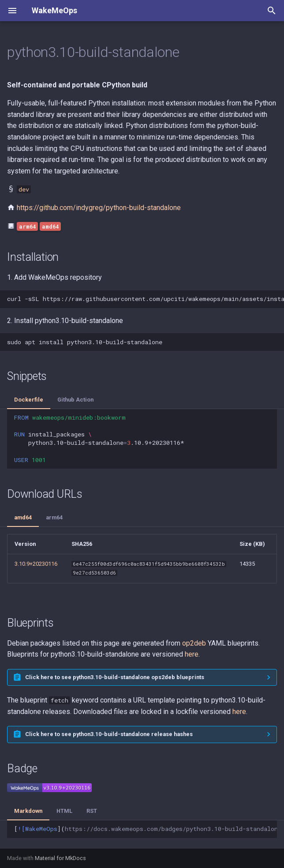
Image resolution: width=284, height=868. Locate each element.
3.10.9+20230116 (36, 564)
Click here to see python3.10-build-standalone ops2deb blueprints (115, 677)
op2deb (194, 643)
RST (92, 811)
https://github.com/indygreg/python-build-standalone (99, 208)
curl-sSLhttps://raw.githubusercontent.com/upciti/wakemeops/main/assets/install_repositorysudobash (146, 299)
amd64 (23, 517)
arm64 (54, 517)
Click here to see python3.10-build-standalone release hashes (109, 734)
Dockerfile (29, 400)
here (192, 654)
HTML (64, 811)
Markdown (28, 811)
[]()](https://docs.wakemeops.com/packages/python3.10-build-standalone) (146, 829)
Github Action (75, 400)
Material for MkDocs (60, 858)
